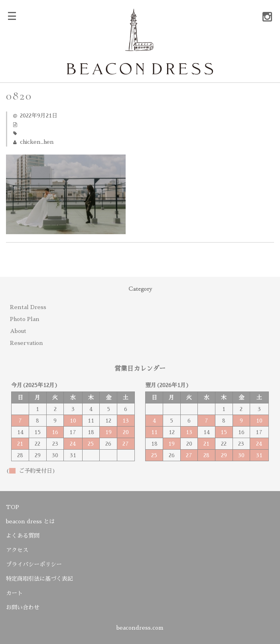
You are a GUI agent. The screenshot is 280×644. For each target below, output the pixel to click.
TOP (13, 507)
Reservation (27, 343)
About (18, 331)
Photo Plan (25, 319)
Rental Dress (28, 307)
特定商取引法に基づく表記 (39, 579)
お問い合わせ (23, 607)
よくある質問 (23, 536)
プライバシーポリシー (34, 564)
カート (14, 593)
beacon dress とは (30, 521)
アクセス (17, 550)
